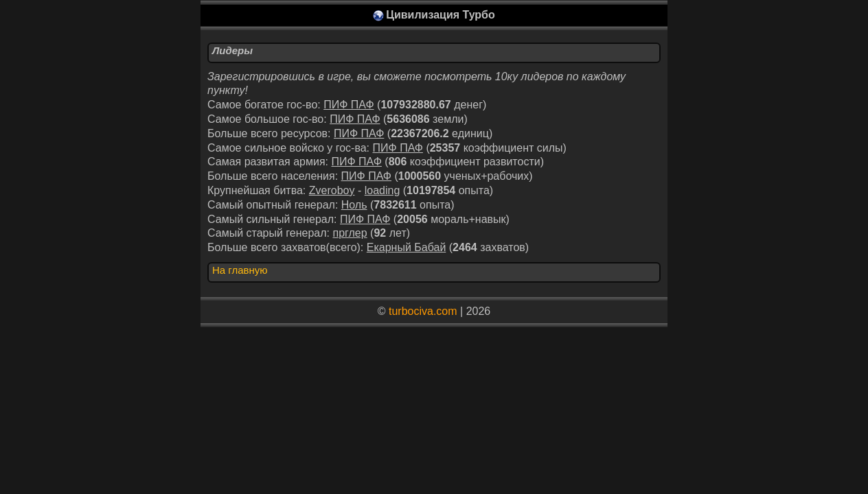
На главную (240, 270)
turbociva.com (423, 311)
